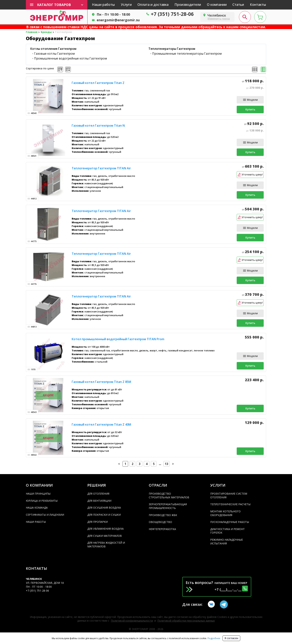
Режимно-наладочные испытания (227, 542)
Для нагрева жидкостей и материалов (106, 544)
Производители (188, 4)
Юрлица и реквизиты (42, 501)
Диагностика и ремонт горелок (227, 531)
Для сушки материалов (105, 536)
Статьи (238, 4)
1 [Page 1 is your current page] (125, 464)
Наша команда (37, 508)
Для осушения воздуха (104, 508)
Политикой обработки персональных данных (186, 621)
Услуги (126, 4)
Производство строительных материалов (169, 495)
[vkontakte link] (212, 604)
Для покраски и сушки (104, 515)
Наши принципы (38, 494)
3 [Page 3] (140, 464)
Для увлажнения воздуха (105, 529)
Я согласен (231, 638)
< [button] (119, 464)
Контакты (258, 4)
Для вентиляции (99, 501)
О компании (217, 4)
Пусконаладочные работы (230, 522)
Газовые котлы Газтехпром (54, 54)
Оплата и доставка (153, 4)
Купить (250, 109)
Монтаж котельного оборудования (225, 513)
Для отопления (98, 494)
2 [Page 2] (132, 464)
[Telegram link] (224, 604)
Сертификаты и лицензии (45, 515)
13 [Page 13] (166, 464)
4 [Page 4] (147, 464)
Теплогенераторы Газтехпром (172, 49)
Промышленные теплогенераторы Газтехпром (187, 54)
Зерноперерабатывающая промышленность (168, 506)
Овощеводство (160, 522)
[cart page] (260, 17)
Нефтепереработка (162, 529)
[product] (48, 96)
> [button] (173, 464)
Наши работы (103, 4)
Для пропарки (97, 522)
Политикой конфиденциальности (132, 621)
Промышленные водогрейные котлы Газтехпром (70, 58)
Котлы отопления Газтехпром (53, 49)
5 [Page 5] (154, 464)
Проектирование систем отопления (229, 495)
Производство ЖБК (163, 515)
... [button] (160, 464)
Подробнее (214, 638)
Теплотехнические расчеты (230, 504)
